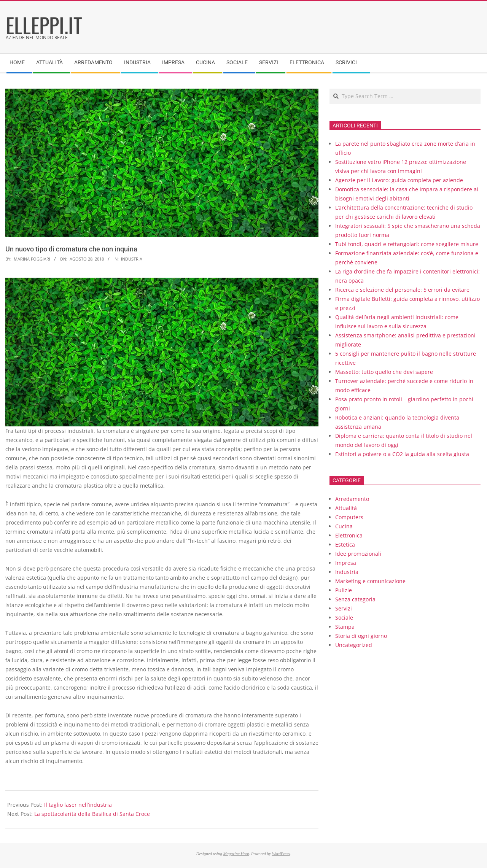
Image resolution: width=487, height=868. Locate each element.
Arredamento (352, 499)
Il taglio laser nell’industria (78, 805)
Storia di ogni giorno (361, 636)
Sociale (344, 618)
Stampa (345, 627)
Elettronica (349, 535)
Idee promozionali (358, 554)
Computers (349, 517)
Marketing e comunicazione (370, 581)
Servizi (344, 608)
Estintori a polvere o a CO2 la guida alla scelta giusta (402, 454)
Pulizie (344, 590)
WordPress (281, 854)
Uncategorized (354, 645)
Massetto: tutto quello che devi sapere (384, 372)
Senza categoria (355, 599)
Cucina (344, 526)
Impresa (346, 563)
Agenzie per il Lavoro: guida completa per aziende (399, 180)
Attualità (346, 508)
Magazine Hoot (236, 854)
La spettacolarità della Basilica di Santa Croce (92, 814)
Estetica (345, 544)
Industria (132, 259)
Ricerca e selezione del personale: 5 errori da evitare (402, 290)
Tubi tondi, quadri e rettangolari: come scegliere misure (407, 244)
